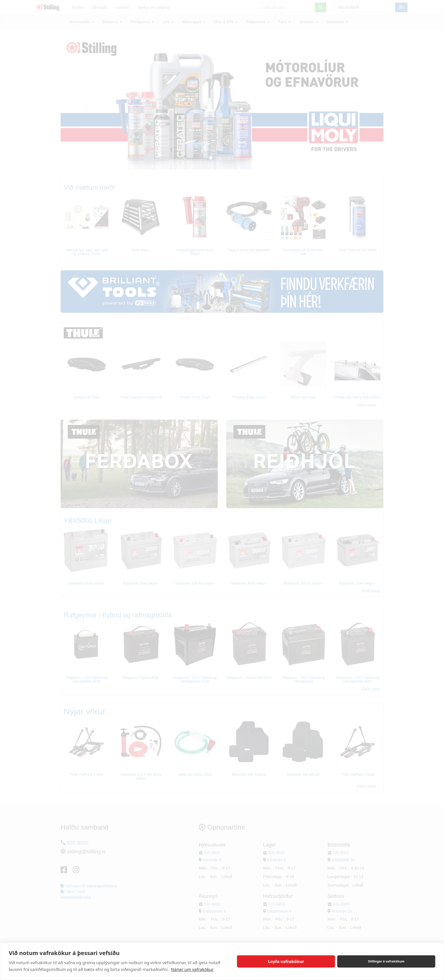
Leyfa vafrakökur (286, 961)
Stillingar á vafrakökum (386, 961)
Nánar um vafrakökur (192, 969)
